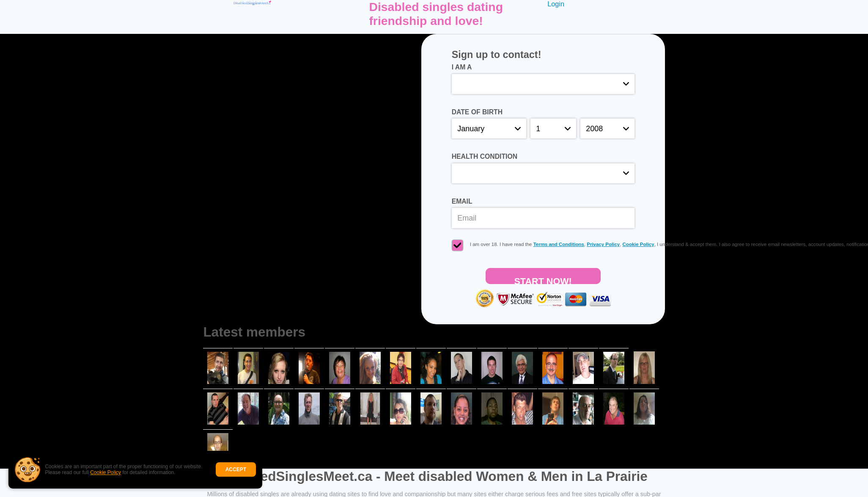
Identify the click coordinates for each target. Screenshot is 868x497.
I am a (462, 67)
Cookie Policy (106, 472)
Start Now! (543, 280)
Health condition (485, 156)
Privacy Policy (603, 244)
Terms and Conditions (559, 244)
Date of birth (477, 112)
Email (462, 201)
